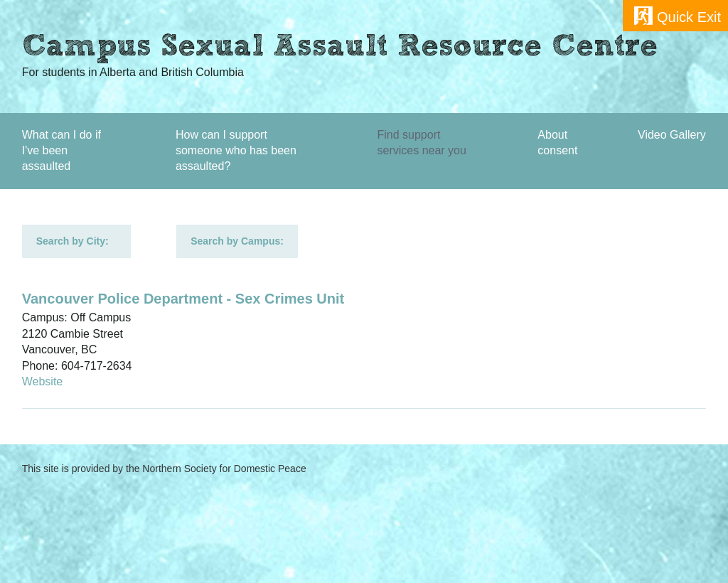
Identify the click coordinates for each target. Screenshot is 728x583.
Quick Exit (689, 17)
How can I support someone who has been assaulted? (236, 151)
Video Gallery (672, 135)
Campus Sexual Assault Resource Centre (340, 48)
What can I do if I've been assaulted (61, 151)
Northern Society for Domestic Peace (224, 469)
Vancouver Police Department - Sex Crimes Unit (183, 299)
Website (43, 381)
